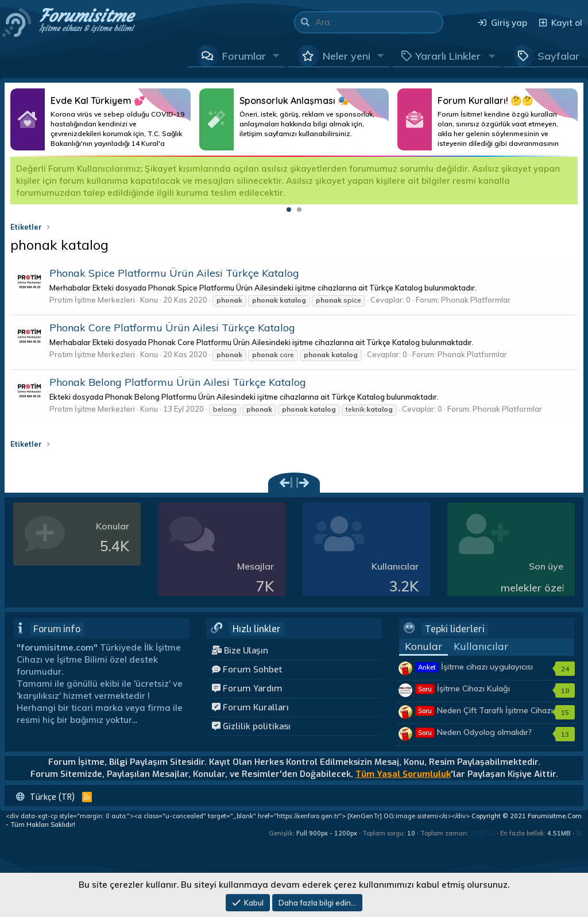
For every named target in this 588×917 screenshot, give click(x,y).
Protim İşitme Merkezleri (92, 300)
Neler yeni (347, 56)
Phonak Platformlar (476, 300)
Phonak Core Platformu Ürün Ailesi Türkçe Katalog (172, 328)
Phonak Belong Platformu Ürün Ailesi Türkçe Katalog (178, 382)
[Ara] (379, 22)
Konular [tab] (423, 646)
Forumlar (244, 56)
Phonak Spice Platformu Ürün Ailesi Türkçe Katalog (174, 273)
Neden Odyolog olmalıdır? (473, 732)
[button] (276, 56)
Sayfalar (558, 56)
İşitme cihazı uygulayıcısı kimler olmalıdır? (474, 672)
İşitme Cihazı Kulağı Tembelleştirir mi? (463, 694)
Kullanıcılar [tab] (481, 646)
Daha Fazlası (100, 119)
